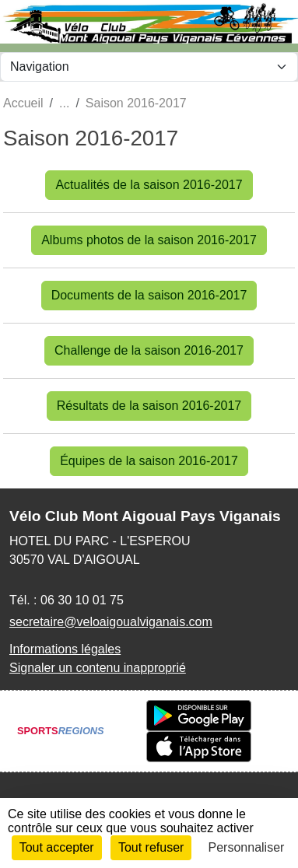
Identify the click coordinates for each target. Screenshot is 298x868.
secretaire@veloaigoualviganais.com (111, 622)
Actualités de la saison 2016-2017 (149, 185)
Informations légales (65, 649)
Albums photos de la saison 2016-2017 (149, 240)
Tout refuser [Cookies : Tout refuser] (151, 847)
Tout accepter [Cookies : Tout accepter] (57, 847)
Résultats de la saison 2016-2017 (149, 406)
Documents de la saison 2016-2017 (149, 295)
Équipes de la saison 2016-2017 (149, 461)
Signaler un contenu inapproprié (98, 668)
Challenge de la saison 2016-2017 (149, 350)
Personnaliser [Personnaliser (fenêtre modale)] (247, 847)
